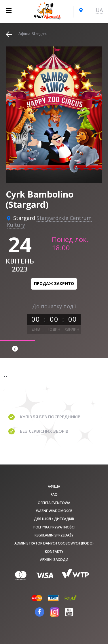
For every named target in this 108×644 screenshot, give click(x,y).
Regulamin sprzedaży (54, 535)
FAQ (54, 494)
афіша (54, 486)
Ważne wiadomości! (54, 511)
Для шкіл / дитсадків (54, 519)
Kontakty (54, 552)
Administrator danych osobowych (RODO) (54, 543)
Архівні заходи (54, 560)
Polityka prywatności (54, 527)
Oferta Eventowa (54, 503)
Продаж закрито (54, 283)
